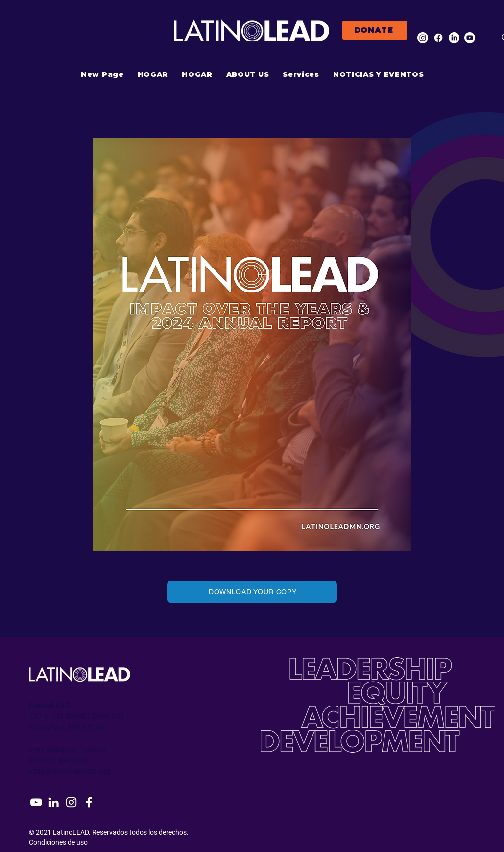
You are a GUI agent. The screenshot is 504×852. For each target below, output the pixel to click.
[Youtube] (470, 38)
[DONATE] (375, 30)
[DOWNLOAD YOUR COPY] (252, 592)
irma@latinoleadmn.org (70, 771)
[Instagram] (423, 38)
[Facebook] (438, 38)
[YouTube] (36, 802)
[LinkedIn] (454, 38)
